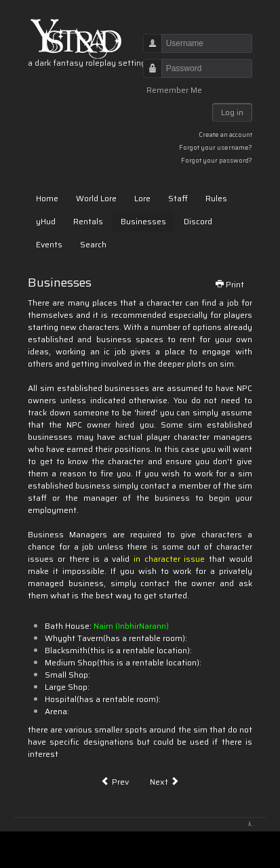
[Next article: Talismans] (165, 782)
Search (93, 244)
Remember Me (174, 90)
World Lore (96, 198)
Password (147, 75)
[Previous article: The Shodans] (115, 782)
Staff (178, 198)
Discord (198, 221)
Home (47, 198)
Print (229, 284)
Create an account (225, 135)
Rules (216, 198)
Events (49, 244)
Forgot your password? (217, 160)
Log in (232, 112)
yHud (46, 221)
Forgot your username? (216, 147)
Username (147, 50)
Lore (142, 198)
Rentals (88, 221)
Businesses (143, 221)
